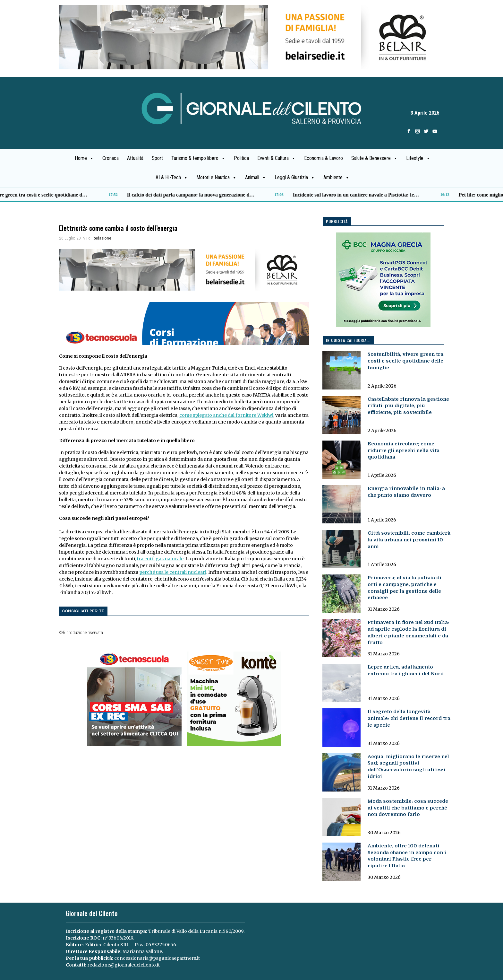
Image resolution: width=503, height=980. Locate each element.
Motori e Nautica (217, 178)
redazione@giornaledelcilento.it (124, 965)
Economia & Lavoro (324, 158)
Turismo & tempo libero (198, 158)
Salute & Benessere (375, 158)
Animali (256, 178)
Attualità (135, 158)
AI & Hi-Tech (172, 178)
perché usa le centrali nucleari (173, 572)
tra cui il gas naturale (160, 559)
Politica (241, 158)
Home (84, 158)
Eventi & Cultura (277, 158)
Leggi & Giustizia (295, 178)
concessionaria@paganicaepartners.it (157, 958)
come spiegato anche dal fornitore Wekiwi (226, 415)
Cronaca (111, 158)
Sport (157, 158)
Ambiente (337, 178)
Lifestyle (418, 158)
